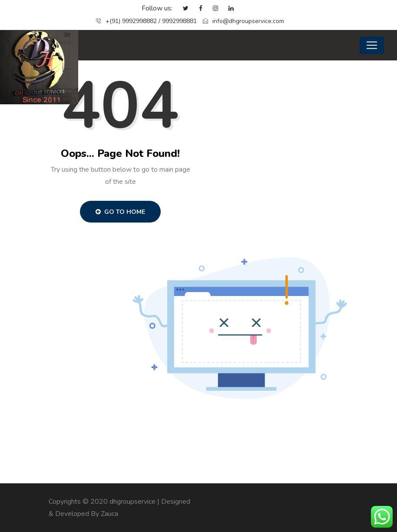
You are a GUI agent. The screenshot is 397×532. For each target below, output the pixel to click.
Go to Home (120, 212)
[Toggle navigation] (372, 45)
